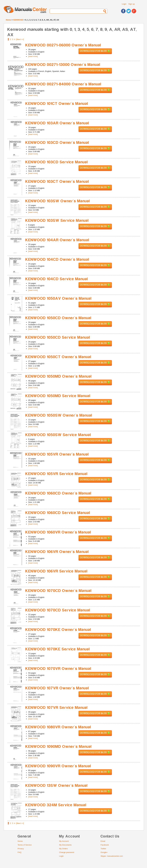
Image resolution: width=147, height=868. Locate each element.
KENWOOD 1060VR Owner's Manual (58, 532)
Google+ (104, 852)
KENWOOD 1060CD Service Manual (58, 513)
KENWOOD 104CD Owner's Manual (57, 260)
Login (124, 4)
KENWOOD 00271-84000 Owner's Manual (63, 84)
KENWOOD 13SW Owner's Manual (57, 786)
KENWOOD (18, 20)
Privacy (21, 849)
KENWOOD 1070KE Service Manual (58, 649)
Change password (67, 852)
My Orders (64, 849)
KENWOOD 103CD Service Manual (57, 162)
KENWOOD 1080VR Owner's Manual (58, 727)
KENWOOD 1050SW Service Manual (58, 435)
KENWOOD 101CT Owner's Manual (57, 104)
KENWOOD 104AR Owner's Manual (57, 240)
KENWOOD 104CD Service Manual (57, 279)
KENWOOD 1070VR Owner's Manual (58, 669)
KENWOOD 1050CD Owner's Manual (58, 318)
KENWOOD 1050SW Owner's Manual (59, 415)
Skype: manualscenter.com (112, 856)
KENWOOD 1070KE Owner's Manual (58, 630)
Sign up (131, 4)
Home (8, 20)
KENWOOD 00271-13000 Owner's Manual (63, 65)
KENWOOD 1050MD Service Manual (58, 396)
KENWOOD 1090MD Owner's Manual (59, 747)
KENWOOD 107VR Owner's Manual (57, 688)
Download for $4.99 (95, 51)
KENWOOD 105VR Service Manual (56, 474)
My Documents (65, 845)
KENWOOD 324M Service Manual (56, 805)
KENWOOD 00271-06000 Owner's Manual (63, 45)
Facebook (105, 845)
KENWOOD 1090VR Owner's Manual (58, 766)
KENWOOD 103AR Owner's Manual (57, 123)
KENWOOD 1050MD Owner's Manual (59, 376)
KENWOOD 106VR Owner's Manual (57, 552)
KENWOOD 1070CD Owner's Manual (58, 591)
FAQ (20, 852)
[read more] (33, 56)
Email (103, 841)
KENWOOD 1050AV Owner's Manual (58, 298)
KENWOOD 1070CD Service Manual (58, 610)
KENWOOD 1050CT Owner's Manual (58, 357)
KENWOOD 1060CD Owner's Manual (58, 493)
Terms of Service (25, 845)
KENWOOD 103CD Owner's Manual (57, 143)
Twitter (103, 849)
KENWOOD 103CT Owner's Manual (57, 182)
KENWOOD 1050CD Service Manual (58, 337)
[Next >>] (20, 39)
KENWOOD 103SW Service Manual (57, 221)
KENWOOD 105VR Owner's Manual (57, 454)
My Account (64, 841)
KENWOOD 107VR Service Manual (57, 708)
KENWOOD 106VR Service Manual (56, 571)
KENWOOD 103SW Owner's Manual (58, 201)
